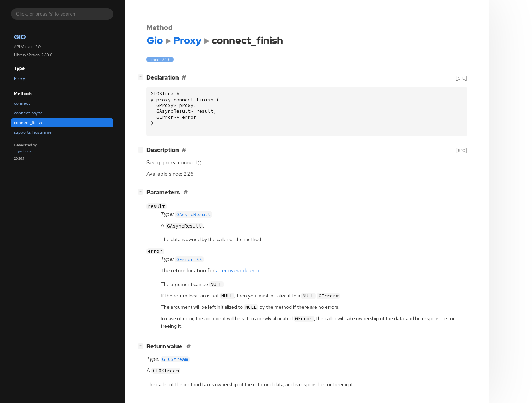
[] (142, 77)
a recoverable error (238, 271)
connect (22, 103)
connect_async (28, 113)
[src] (461, 78)
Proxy (19, 78)
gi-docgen (25, 151)
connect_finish (28, 123)
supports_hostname (33, 132)
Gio (20, 37)
